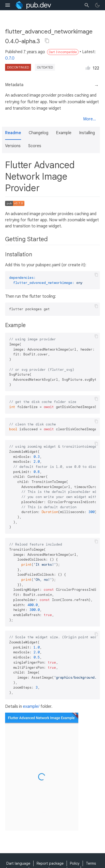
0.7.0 (10, 58)
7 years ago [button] (34, 52)
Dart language (18, 863)
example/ (31, 707)
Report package (50, 863)
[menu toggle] (8, 5)
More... (89, 119)
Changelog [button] (39, 133)
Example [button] (64, 133)
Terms (91, 863)
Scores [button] (35, 146)
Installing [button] (87, 133)
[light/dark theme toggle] (97, 5)
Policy (75, 863)
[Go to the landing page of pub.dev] (33, 5)
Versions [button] (13, 146)
